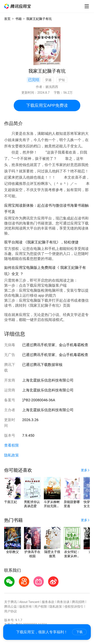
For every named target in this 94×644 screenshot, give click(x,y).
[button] (18, 6)
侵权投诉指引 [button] (74, 607)
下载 (79, 632)
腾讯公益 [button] (11, 607)
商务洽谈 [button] (63, 602)
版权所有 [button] (26, 607)
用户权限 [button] (41, 607)
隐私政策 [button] (12, 455)
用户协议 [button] (11, 611)
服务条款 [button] (48, 602)
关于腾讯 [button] (11, 602)
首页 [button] (7, 19)
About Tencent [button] (29, 602)
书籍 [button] (18, 19)
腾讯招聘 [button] (78, 602)
